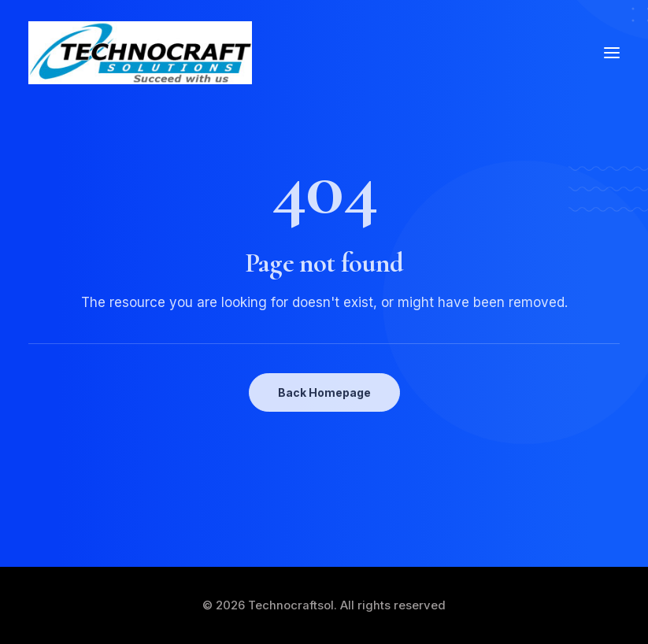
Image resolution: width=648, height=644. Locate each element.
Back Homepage (324, 392)
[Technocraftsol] (140, 53)
